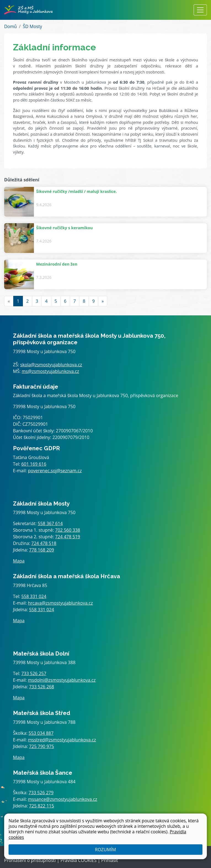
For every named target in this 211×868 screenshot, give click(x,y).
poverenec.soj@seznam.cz (55, 471)
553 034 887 (41, 733)
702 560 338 (68, 530)
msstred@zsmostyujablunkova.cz (62, 740)
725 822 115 (42, 806)
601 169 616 (34, 464)
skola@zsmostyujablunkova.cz (51, 365)
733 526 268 (42, 687)
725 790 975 (42, 746)
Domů (10, 26)
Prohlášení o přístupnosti (30, 860)
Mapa (19, 561)
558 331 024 (34, 596)
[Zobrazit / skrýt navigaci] (200, 10)
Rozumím (105, 850)
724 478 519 (68, 537)
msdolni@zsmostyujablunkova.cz (62, 680)
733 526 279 (41, 793)
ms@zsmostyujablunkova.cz (50, 371)
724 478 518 (44, 543)
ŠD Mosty (33, 26)
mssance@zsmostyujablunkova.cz (62, 799)
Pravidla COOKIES (78, 860)
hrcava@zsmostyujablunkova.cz (60, 603)
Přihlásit (109, 860)
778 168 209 (42, 550)
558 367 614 (50, 523)
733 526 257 (34, 673)
